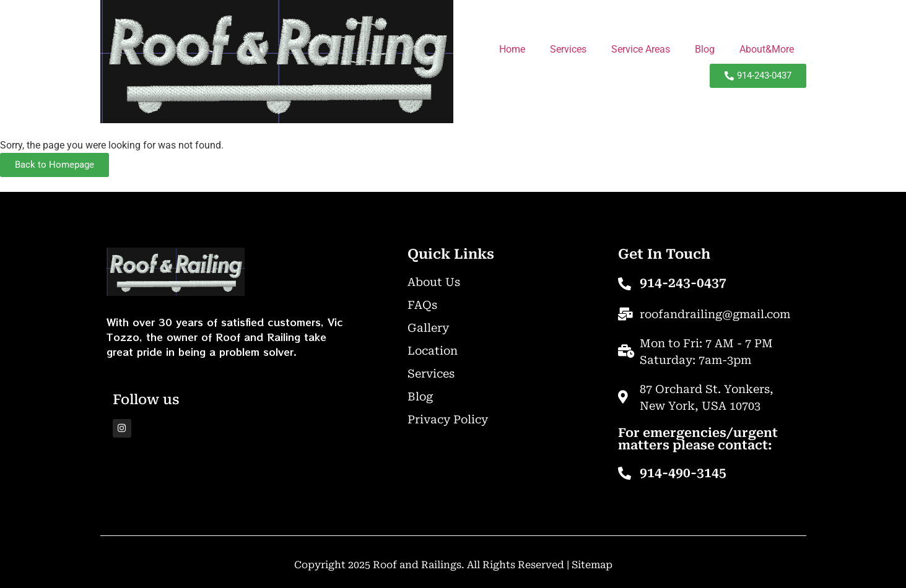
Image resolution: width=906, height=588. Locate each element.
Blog (705, 49)
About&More (767, 49)
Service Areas (641, 49)
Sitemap (592, 565)
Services (568, 49)
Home (512, 49)
